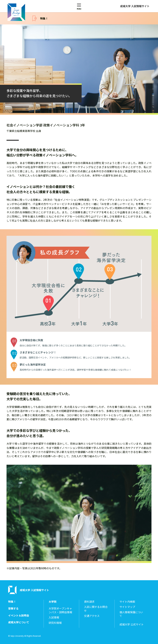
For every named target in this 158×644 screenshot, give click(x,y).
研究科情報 (55, 623)
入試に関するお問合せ (96, 609)
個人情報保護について (131, 614)
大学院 (53, 602)
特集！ (44, 18)
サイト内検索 (127, 602)
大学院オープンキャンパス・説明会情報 (60, 610)
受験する (13, 608)
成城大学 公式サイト (132, 624)
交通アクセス (92, 616)
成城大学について (19, 622)
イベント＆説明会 (19, 615)
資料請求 (89, 602)
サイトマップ (127, 607)
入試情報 (54, 617)
